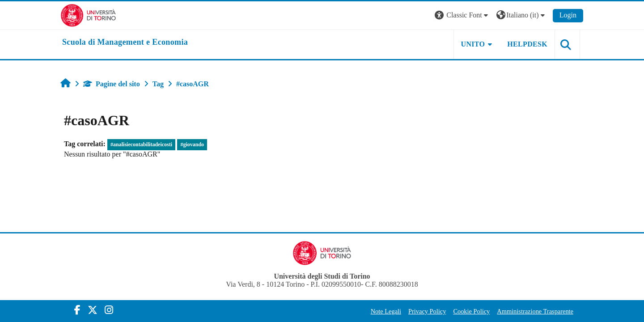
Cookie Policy (471, 311)
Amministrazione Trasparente (535, 311)
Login (568, 15)
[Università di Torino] (88, 15)
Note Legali (386, 311)
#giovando (192, 144)
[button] (462, 15)
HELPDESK (527, 44)
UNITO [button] (473, 44)
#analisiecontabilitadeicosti (141, 144)
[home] (125, 42)
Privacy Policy (427, 311)
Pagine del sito (112, 84)
